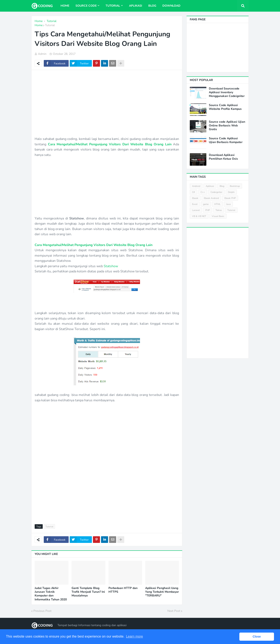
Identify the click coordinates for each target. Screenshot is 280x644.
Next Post (174, 611)
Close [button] (257, 637)
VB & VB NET (199, 216)
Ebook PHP (230, 198)
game (206, 204)
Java (228, 204)
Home (39, 25)
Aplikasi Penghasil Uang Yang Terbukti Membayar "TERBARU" (162, 592)
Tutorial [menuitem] (113, 6)
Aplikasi (210, 186)
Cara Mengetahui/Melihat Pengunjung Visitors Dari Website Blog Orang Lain (110, 144)
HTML (217, 204)
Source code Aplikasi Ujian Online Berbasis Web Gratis (227, 126)
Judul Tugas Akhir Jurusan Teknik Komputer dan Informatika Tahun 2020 (51, 594)
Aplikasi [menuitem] (136, 6)
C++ (203, 192)
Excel (195, 204)
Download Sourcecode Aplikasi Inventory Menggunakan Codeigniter (227, 92)
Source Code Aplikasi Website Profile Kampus (225, 107)
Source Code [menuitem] (86, 6)
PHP (208, 210)
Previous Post (42, 611)
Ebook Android (211, 198)
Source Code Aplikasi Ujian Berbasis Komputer (226, 140)
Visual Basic (218, 216)
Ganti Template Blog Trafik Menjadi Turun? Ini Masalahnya (88, 592)
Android (196, 186)
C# (194, 192)
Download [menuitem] (171, 6)
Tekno (219, 210)
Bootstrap (235, 186)
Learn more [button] (134, 636)
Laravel (196, 210)
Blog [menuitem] (152, 6)
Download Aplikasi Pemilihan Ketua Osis (223, 157)
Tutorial (50, 25)
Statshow (111, 266)
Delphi (231, 192)
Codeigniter (216, 192)
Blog (222, 186)
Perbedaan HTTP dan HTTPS (123, 590)
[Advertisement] (107, 103)
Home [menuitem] (65, 6)
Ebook (195, 198)
